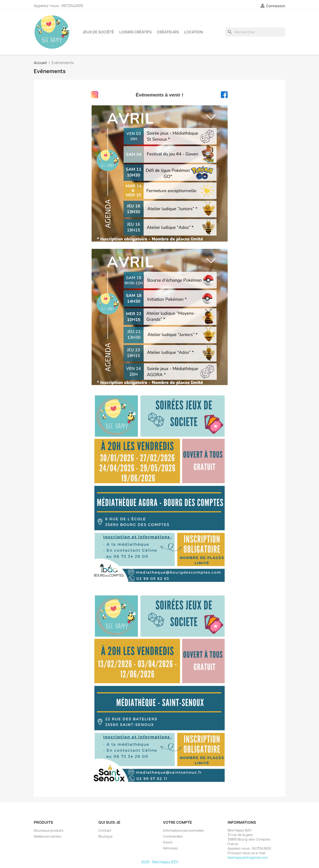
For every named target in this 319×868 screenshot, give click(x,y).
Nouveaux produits (49, 830)
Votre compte (178, 822)
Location (194, 32)
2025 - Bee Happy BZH (160, 862)
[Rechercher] (255, 32)
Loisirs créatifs (135, 32)
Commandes (173, 836)
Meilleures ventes (48, 836)
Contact (105, 830)
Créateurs (168, 32)
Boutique (106, 836)
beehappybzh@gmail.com (248, 857)
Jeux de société (98, 32)
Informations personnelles (184, 830)
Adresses (170, 848)
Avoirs (168, 842)
